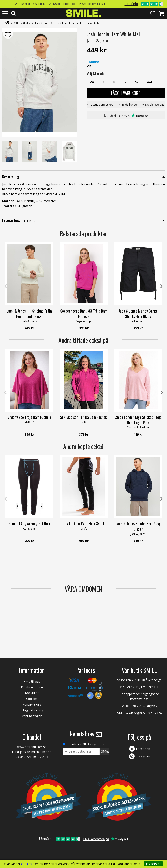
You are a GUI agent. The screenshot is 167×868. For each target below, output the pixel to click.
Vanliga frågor (32, 716)
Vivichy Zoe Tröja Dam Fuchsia (29, 417)
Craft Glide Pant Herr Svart (84, 523)
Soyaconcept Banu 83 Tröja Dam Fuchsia (84, 314)
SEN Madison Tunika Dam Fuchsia (84, 417)
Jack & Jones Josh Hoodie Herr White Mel (78, 23)
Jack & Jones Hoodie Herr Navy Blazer (138, 526)
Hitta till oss (32, 681)
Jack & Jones (42, 23)
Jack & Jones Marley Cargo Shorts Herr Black (138, 314)
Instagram (143, 756)
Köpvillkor (32, 693)
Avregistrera (96, 744)
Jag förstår (153, 864)
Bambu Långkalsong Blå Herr (29, 523)
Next (162, 286)
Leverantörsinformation (20, 220)
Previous (5, 286)
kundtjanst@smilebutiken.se (32, 752)
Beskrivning (11, 177)
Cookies (32, 699)
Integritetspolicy (32, 710)
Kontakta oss (32, 704)
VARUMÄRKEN (22, 23)
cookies (27, 864)
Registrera (74, 744)
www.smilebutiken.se (32, 747)
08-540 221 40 (136, 706)
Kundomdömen (32, 687)
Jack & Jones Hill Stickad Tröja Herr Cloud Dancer (29, 314)
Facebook (143, 749)
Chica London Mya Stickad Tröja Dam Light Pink (138, 420)
